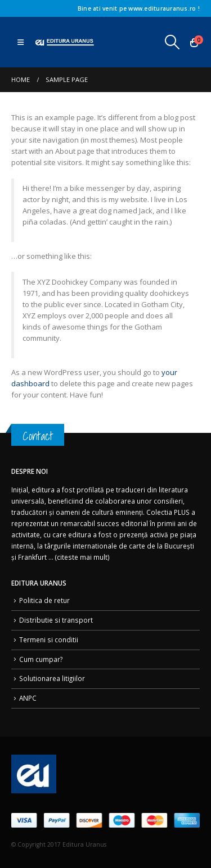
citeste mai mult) (83, 557)
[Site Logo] (65, 42)
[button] (21, 42)
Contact (38, 436)
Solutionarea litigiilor (52, 678)
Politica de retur (44, 600)
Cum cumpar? (41, 659)
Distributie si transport (56, 620)
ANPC (28, 698)
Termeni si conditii (49, 639)
